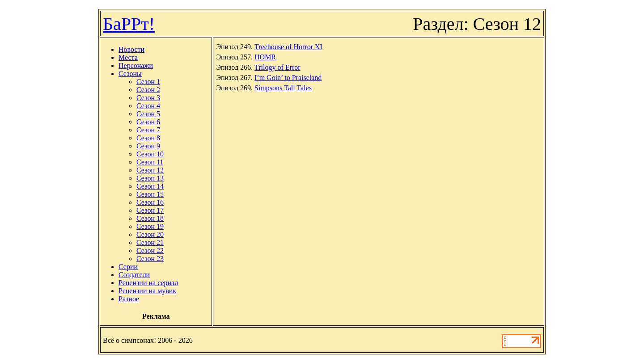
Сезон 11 (150, 162)
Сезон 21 (150, 242)
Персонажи (136, 65)
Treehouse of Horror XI (288, 47)
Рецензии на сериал (148, 283)
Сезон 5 (148, 114)
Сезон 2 (148, 90)
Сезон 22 (150, 251)
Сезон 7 (148, 130)
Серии (128, 267)
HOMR (265, 57)
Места (128, 57)
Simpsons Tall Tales (283, 88)
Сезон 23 (150, 259)
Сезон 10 (150, 154)
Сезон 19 (150, 226)
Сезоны (130, 74)
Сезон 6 (148, 122)
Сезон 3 (148, 98)
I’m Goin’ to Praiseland (288, 78)
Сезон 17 (150, 210)
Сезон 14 (150, 186)
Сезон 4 (148, 106)
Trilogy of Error (278, 67)
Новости (131, 49)
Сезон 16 (150, 202)
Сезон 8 (148, 138)
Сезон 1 (148, 82)
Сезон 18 (150, 218)
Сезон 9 (148, 146)
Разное (129, 299)
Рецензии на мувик (147, 291)
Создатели (134, 275)
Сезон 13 (150, 178)
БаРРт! (129, 24)
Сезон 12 (150, 170)
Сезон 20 (150, 234)
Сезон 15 (150, 194)
